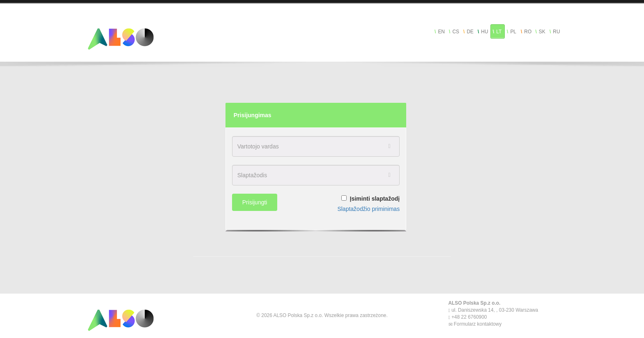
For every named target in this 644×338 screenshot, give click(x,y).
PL (513, 32)
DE (470, 32)
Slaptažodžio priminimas (368, 209)
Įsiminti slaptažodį (375, 199)
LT (499, 32)
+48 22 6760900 (469, 317)
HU (484, 32)
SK (542, 32)
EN (441, 32)
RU (556, 32)
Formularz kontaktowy (477, 324)
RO (528, 32)
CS (456, 32)
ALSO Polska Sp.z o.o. (475, 303)
